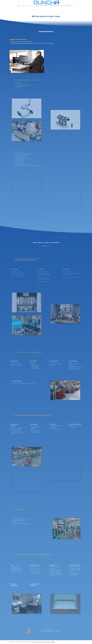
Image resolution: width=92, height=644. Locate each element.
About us (25, 6)
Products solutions (41, 6)
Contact (63, 6)
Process (32, 6)
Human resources (54, 6)
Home (19, 6)
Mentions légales (50, 642)
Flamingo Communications (38, 642)
